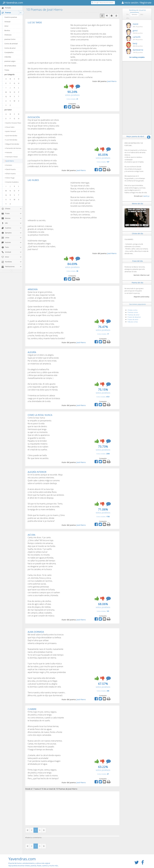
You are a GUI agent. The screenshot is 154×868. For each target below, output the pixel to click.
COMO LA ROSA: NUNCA (40, 415)
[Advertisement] (48, 42)
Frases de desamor (134, 317)
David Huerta (10, 169)
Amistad (7, 22)
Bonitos (7, 30)
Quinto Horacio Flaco (13, 123)
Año (128, 18)
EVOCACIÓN (34, 117)
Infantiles (8, 57)
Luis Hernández (11, 140)
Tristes (7, 70)
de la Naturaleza (10, 66)
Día (127, 14)
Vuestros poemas (11, 17)
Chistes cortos (132, 310)
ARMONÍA (33, 289)
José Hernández (11, 136)
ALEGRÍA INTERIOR (37, 472)
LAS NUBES (33, 180)
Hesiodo (9, 152)
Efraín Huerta (10, 174)
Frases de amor (133, 319)
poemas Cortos (10, 39)
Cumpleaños (9, 52)
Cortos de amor (10, 48)
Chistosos (8, 35)
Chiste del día (138, 233)
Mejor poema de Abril (135, 136)
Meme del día (138, 204)
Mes (142, 14)
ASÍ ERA (31, 535)
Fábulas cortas (133, 322)
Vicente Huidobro (12, 182)
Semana (134, 14)
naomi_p (146, 196)
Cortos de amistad (11, 44)
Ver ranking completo (137, 57)
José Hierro (9, 161)
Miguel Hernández (12, 144)
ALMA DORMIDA (36, 632)
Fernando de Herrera (13, 148)
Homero (9, 165)
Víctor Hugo (10, 178)
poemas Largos (10, 61)
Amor (6, 26)
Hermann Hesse (11, 157)
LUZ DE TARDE (35, 22)
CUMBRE (32, 709)
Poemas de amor (133, 315)
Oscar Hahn (10, 127)
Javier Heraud (10, 131)
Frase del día (138, 261)
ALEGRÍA (32, 352)
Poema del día (137, 283)
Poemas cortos (133, 312)
